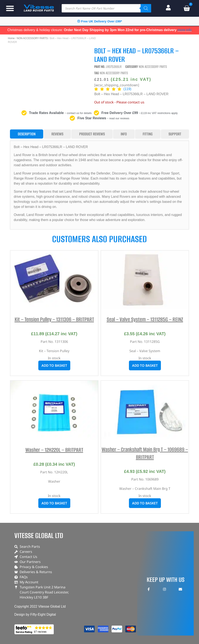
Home (11, 38)
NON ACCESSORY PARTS (32, 38)
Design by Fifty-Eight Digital (35, 614)
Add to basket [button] (54, 365)
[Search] (146, 8)
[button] (10, 8)
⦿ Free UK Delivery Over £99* (100, 21)
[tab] (27, 134)
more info (185, 30)
